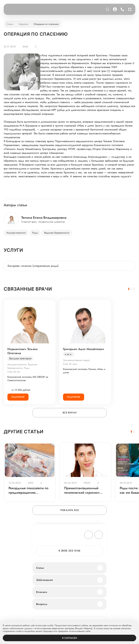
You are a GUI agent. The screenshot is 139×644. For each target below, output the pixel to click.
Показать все (70, 510)
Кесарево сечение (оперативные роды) (33, 266)
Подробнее (18, 397)
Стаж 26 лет (14, 372)
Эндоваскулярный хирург (76, 360)
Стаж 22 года (70, 364)
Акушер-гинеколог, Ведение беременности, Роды (22, 366)
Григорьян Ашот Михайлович (83, 349)
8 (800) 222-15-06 (69, 551)
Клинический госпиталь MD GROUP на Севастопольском (28, 379)
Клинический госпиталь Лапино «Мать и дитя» (84, 371)
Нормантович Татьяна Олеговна (22, 351)
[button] (129, 289)
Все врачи (70, 413)
